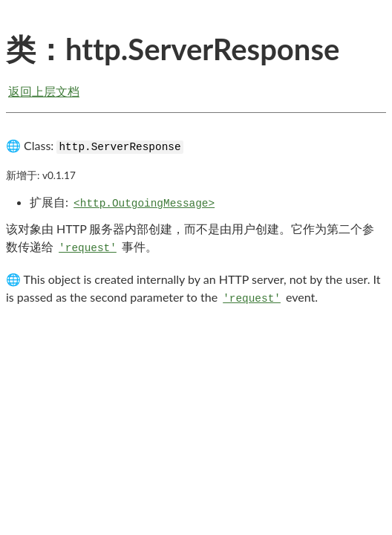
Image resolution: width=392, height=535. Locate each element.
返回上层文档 (44, 91)
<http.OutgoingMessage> (144, 204)
